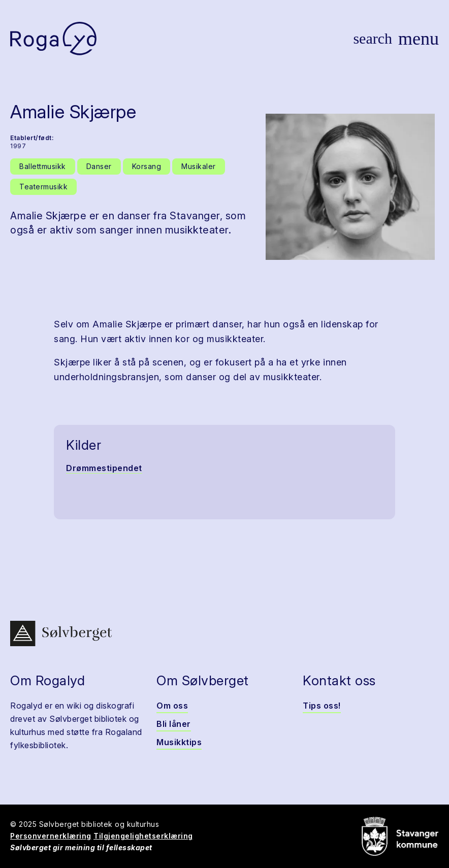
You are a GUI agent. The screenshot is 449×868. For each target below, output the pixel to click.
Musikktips (179, 742)
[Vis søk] (373, 39)
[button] (350, 187)
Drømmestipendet (104, 468)
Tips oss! (322, 706)
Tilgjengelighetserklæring (143, 836)
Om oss (172, 706)
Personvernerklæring (51, 836)
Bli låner (174, 724)
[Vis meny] (419, 39)
